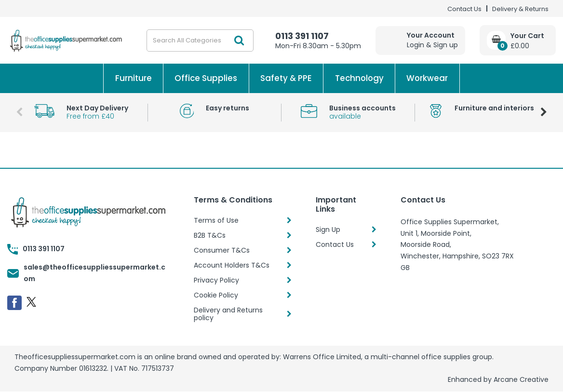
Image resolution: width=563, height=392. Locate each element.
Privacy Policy (216, 280)
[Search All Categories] (200, 41)
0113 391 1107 (302, 36)
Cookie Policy (216, 295)
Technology (359, 78)
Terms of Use (216, 220)
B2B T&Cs (210, 235)
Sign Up (328, 230)
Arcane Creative (521, 379)
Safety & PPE (286, 78)
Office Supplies (206, 78)
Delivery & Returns (520, 9)
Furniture (134, 78)
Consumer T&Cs (222, 250)
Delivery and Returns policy (228, 314)
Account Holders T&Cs (232, 265)
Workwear (427, 78)
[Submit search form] (239, 41)
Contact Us (464, 9)
